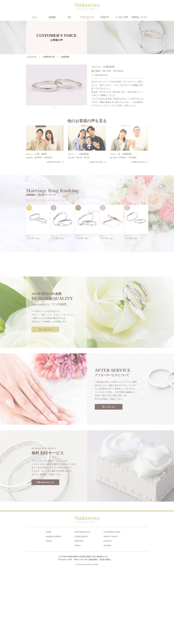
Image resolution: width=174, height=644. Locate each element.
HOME (49, 606)
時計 (70, 18)
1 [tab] (55, 100)
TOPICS (78, 620)
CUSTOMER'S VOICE (112, 606)
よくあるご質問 (122, 18)
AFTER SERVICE (81, 611)
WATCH (49, 615)
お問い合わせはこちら (45, 549)
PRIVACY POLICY (111, 611)
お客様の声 (104, 18)
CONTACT (108, 615)
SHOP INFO (79, 615)
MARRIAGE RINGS (54, 611)
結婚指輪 (52, 18)
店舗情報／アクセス (139, 18)
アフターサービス (87, 18)
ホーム (35, 18)
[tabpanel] (56, 78)
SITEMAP (107, 620)
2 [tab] (58, 100)
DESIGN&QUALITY (82, 606)
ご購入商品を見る (101, 68)
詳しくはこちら (45, 396)
